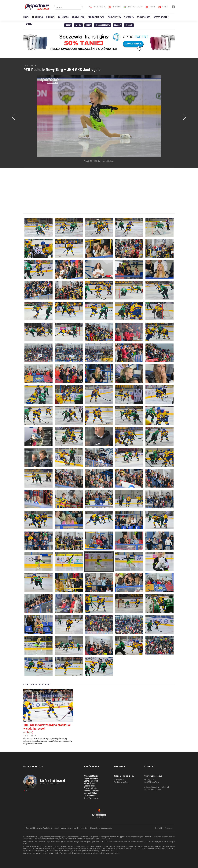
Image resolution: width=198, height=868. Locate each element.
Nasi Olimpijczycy (133, 7)
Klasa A (118, 25)
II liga (68, 25)
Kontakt (159, 828)
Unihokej (51, 17)
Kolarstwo (63, 17)
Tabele (150, 7)
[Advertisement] (28, 116)
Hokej (26, 17)
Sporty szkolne (161, 17)
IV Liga (78, 25)
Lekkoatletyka (114, 17)
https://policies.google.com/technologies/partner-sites (82, 837)
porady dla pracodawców (102, 828)
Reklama (168, 828)
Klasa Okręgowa (103, 25)
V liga (88, 25)
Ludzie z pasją (97, 7)
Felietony (114, 7)
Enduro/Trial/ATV (96, 17)
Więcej (29, 24)
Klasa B (129, 25)
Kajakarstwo (78, 17)
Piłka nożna (38, 17)
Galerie (163, 7)
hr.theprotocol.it (84, 828)
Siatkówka (129, 17)
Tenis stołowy (144, 17)
